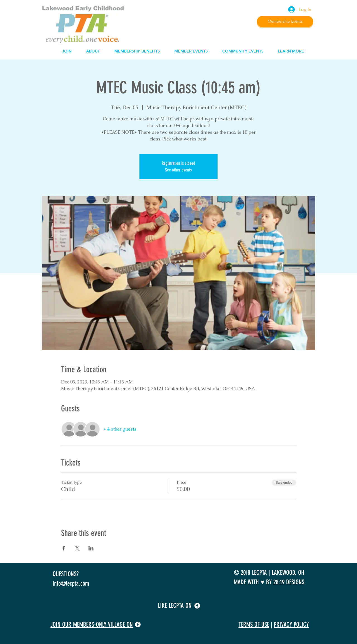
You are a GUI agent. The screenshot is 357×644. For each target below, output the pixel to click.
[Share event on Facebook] (64, 548)
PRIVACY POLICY (291, 625)
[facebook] (197, 606)
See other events (178, 170)
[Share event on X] (77, 548)
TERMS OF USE (254, 625)
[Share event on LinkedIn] (91, 548)
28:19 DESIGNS (289, 582)
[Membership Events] (285, 22)
